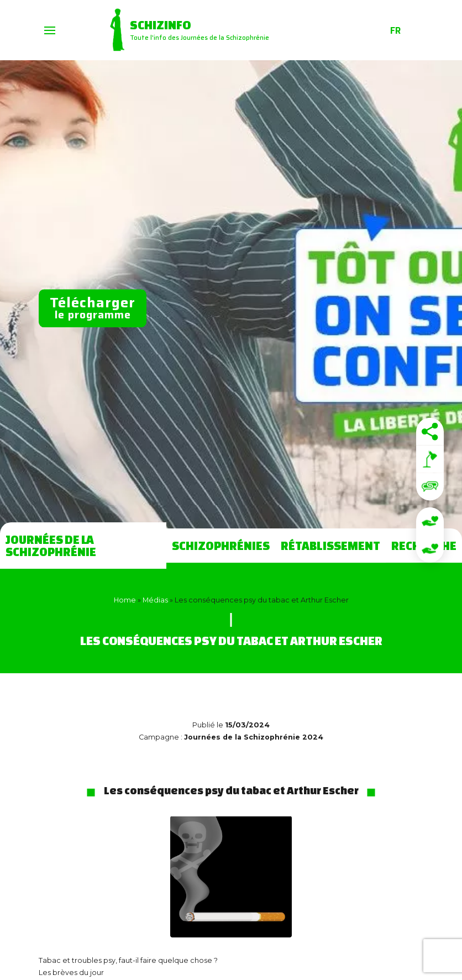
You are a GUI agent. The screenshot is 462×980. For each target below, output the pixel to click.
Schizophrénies (221, 546)
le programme (93, 307)
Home (125, 600)
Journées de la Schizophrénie (51, 546)
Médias (155, 600)
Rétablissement (330, 546)
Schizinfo (160, 25)
